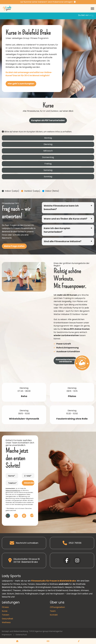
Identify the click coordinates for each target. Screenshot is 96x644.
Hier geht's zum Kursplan (21, 84)
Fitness (5, 607)
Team (53, 611)
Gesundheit (7, 619)
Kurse (5, 611)
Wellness (6, 622)
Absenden (29, 483)
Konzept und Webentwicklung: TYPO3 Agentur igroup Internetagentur (32, 631)
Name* (12, 476)
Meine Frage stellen (14, 246)
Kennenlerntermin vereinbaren (65, 361)
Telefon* (12, 483)
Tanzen (5, 615)
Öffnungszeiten (57, 607)
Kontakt (54, 615)
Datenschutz (21, 635)
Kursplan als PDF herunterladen (48, 120)
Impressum (7, 635)
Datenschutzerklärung (13, 490)
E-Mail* (28, 476)
